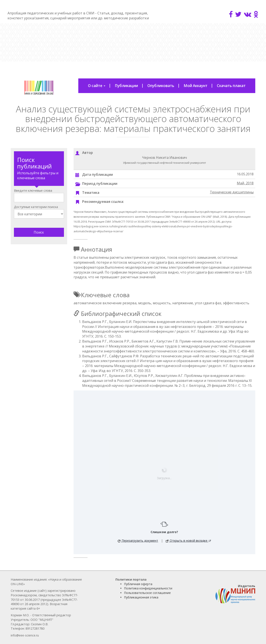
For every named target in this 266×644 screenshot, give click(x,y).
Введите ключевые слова (33, 190)
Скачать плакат (231, 86)
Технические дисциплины (232, 192)
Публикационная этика (141, 597)
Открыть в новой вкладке (187, 541)
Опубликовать (161, 86)
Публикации (126, 86)
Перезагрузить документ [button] (138, 541)
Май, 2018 (245, 183)
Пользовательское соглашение (147, 593)
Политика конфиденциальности (148, 588)
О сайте (97, 86)
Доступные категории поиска (36, 207)
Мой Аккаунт (196, 86)
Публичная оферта (138, 584)
